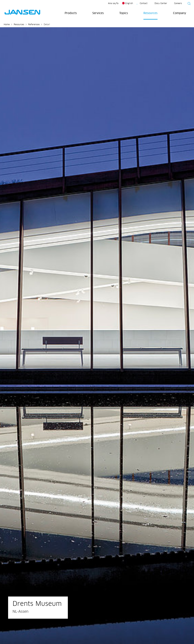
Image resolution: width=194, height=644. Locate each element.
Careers (178, 4)
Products (71, 13)
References (34, 25)
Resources (150, 13)
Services (98, 13)
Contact (144, 4)
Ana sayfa (113, 4)
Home (7, 25)
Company (180, 13)
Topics (124, 13)
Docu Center (161, 4)
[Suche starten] (188, 4)
